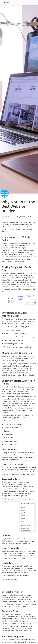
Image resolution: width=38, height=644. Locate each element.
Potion (5, 2)
